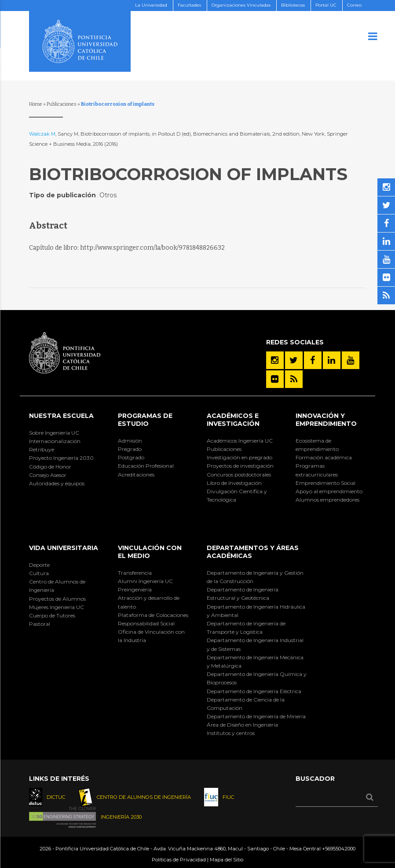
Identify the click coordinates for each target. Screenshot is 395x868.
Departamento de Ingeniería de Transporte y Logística (246, 628)
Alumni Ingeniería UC (145, 581)
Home (36, 104)
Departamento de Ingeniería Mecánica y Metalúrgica (255, 661)
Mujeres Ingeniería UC (57, 607)
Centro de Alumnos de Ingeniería (57, 586)
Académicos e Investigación (233, 420)
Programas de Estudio (145, 420)
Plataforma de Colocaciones (153, 615)
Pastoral (40, 624)
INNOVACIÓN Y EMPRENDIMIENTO (326, 420)
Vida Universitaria (64, 548)
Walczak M (42, 134)
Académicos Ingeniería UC (240, 441)
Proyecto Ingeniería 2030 (61, 458)
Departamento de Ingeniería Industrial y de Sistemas (255, 644)
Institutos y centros (231, 733)
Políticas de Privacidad (179, 860)
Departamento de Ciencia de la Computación (246, 704)
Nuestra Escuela (61, 416)
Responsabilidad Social (146, 623)
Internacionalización (55, 441)
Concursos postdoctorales (239, 475)
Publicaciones (62, 104)
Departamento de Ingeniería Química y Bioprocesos (257, 678)
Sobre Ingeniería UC (54, 433)
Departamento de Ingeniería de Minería (256, 716)
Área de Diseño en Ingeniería (242, 725)
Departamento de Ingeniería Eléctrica (254, 691)
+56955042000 (339, 849)
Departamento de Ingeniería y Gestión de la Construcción (255, 577)
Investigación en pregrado (240, 457)
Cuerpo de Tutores (52, 615)
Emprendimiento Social (326, 483)
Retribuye (42, 449)
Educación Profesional (146, 466)
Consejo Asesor (48, 475)
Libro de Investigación (234, 483)
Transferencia (135, 573)
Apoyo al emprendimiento (329, 491)
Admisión (130, 441)
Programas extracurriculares (317, 470)
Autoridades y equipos (57, 483)
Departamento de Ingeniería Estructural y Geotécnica (243, 594)
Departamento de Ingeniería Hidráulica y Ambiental (256, 611)
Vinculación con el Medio (150, 552)
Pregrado (130, 449)
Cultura (39, 573)
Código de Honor (50, 467)
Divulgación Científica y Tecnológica (237, 495)
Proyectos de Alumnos (57, 599)
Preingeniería (135, 589)
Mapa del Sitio (227, 860)
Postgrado (131, 457)
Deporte (39, 565)
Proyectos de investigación (240, 466)
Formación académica (324, 457)
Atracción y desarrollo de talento (149, 602)
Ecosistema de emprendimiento (317, 445)
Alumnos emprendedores (327, 500)
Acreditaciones (136, 475)
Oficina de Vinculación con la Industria (151, 636)
